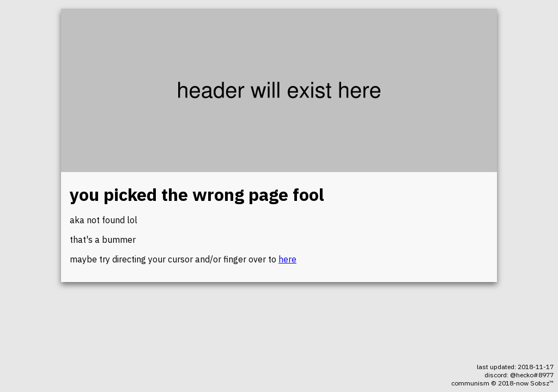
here (287, 259)
